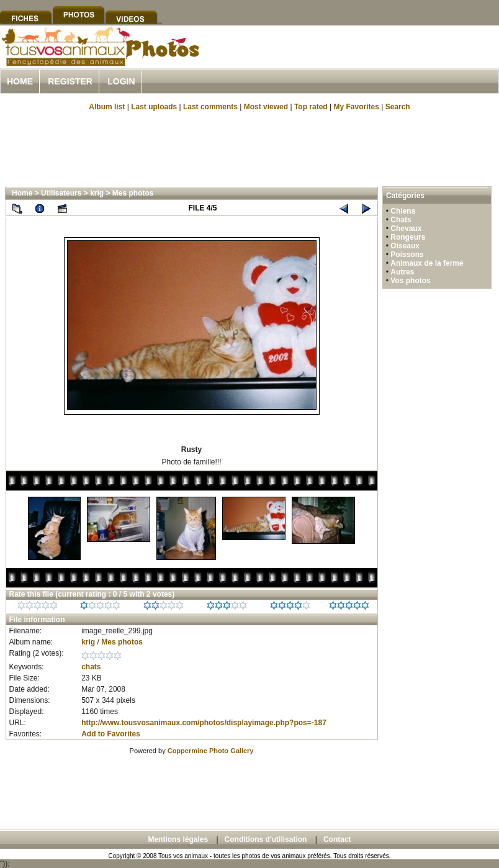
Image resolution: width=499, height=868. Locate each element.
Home (20, 81)
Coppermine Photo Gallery (211, 751)
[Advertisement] (249, 148)
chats (91, 667)
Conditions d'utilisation (266, 839)
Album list (107, 107)
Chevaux (406, 228)
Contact (337, 839)
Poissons (407, 255)
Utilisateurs (61, 193)
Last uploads (154, 107)
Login (121, 81)
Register (70, 81)
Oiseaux (405, 246)
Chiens (403, 211)
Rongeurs (408, 237)
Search (398, 107)
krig (97, 193)
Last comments (210, 107)
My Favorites (357, 107)
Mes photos (133, 193)
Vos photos (410, 281)
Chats (401, 220)
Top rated (311, 107)
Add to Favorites (111, 734)
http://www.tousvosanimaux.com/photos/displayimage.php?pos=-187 (204, 723)
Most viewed (266, 107)
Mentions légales (178, 839)
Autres (402, 272)
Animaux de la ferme (427, 263)
